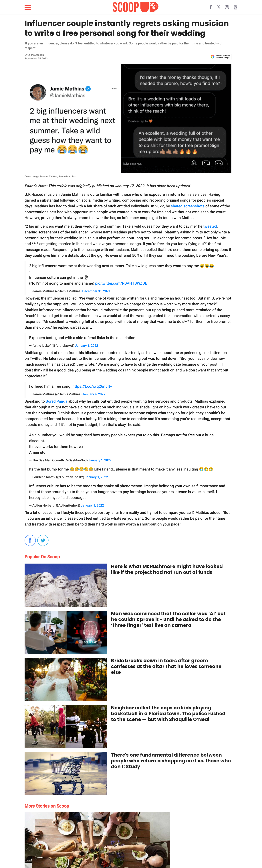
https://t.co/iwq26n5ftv (92, 386)
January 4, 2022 (94, 394)
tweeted (210, 226)
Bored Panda (56, 401)
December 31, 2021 (96, 291)
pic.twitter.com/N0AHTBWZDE (121, 283)
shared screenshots (188, 206)
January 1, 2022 (87, 346)
